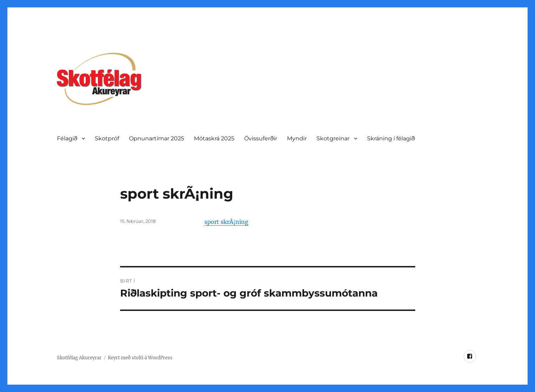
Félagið (67, 138)
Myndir (297, 138)
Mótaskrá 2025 (214, 138)
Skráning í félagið (391, 138)
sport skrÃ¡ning (226, 222)
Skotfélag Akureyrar (79, 358)
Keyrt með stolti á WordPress (140, 358)
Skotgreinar (333, 138)
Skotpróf (107, 138)
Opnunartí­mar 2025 (156, 138)
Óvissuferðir (261, 138)
